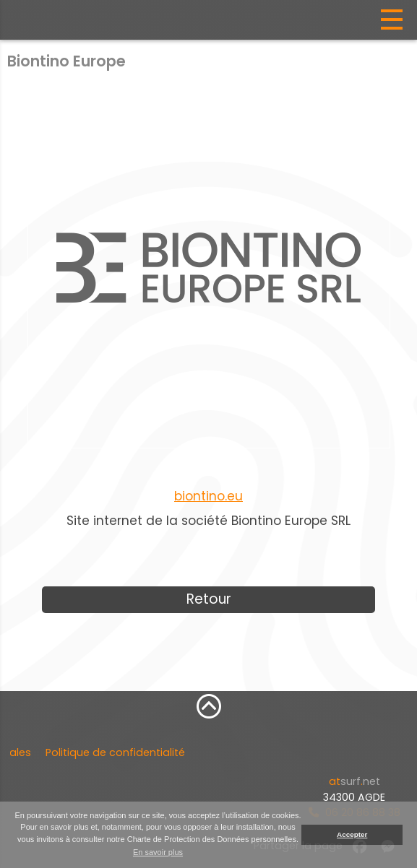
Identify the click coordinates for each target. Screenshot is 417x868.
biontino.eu (208, 496)
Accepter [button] (352, 834)
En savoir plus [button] (158, 852)
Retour (209, 599)
